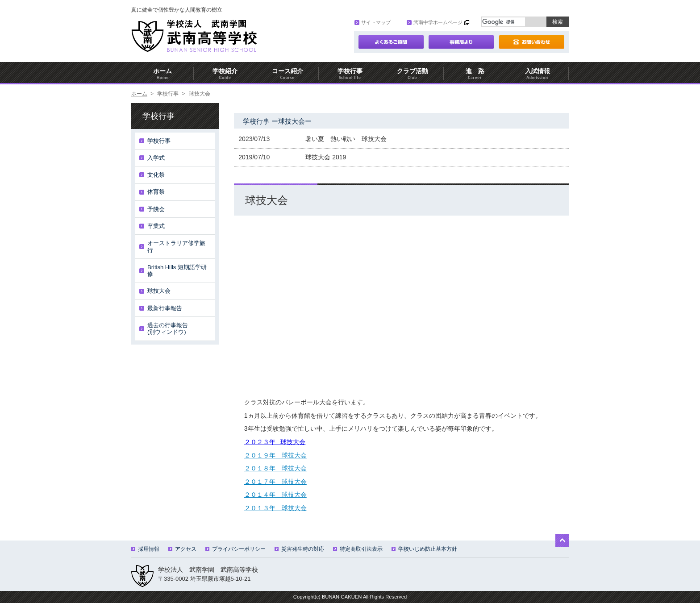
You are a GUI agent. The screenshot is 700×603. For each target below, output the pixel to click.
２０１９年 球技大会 (275, 455)
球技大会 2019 (326, 157)
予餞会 (156, 209)
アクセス (182, 549)
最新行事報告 (165, 308)
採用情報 (145, 549)
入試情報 (537, 74)
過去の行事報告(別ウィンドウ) (168, 329)
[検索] (504, 22)
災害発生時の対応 (299, 549)
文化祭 (156, 175)
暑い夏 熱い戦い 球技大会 (346, 139)
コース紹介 (287, 74)
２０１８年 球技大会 (275, 468)
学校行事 (350, 74)
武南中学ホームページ (435, 22)
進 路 (475, 74)
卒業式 (156, 226)
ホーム (162, 74)
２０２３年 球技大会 (275, 442)
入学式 (156, 158)
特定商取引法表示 (358, 549)
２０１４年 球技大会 (275, 495)
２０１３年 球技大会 (275, 508)
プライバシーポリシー (235, 549)
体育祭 (156, 192)
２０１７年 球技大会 (275, 482)
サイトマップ (373, 22)
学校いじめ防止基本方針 (424, 549)
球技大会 (159, 291)
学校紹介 (225, 74)
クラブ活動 (412, 74)
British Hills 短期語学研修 (177, 271)
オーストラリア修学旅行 (176, 247)
